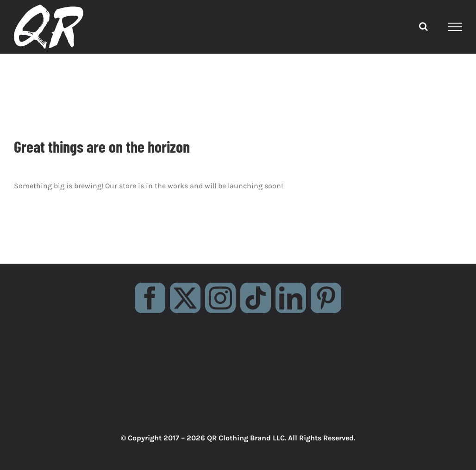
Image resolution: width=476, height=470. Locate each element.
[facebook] (150, 298)
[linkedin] (291, 298)
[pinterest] (326, 298)
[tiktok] (256, 298)
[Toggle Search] (423, 26)
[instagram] (220, 298)
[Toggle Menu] (455, 27)
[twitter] (185, 298)
